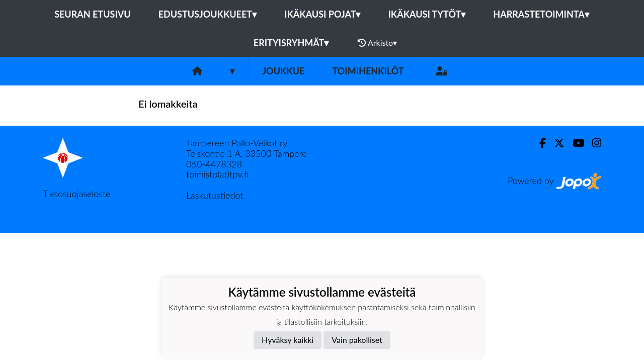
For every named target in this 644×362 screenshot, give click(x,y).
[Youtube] (574, 143)
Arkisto (377, 43)
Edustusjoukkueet (208, 14)
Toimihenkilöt (368, 71)
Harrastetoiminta (541, 14)
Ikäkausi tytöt (427, 14)
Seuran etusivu (93, 14)
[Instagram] (593, 143)
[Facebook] (539, 143)
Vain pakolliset (357, 340)
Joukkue (283, 71)
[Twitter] (555, 143)
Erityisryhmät (291, 43)
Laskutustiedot (215, 195)
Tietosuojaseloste (76, 194)
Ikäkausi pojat (322, 14)
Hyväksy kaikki (288, 340)
